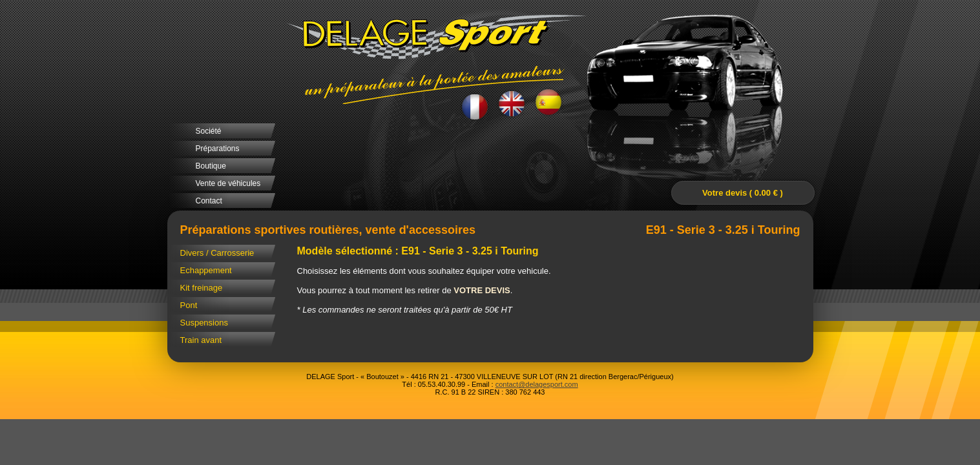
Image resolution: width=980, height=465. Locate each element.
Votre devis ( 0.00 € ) (743, 193)
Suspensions (204, 323)
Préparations (218, 149)
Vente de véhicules (228, 183)
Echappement (206, 270)
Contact (209, 201)
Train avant (201, 340)
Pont (189, 305)
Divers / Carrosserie (217, 253)
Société (209, 131)
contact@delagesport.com (537, 384)
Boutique (211, 166)
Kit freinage (202, 288)
